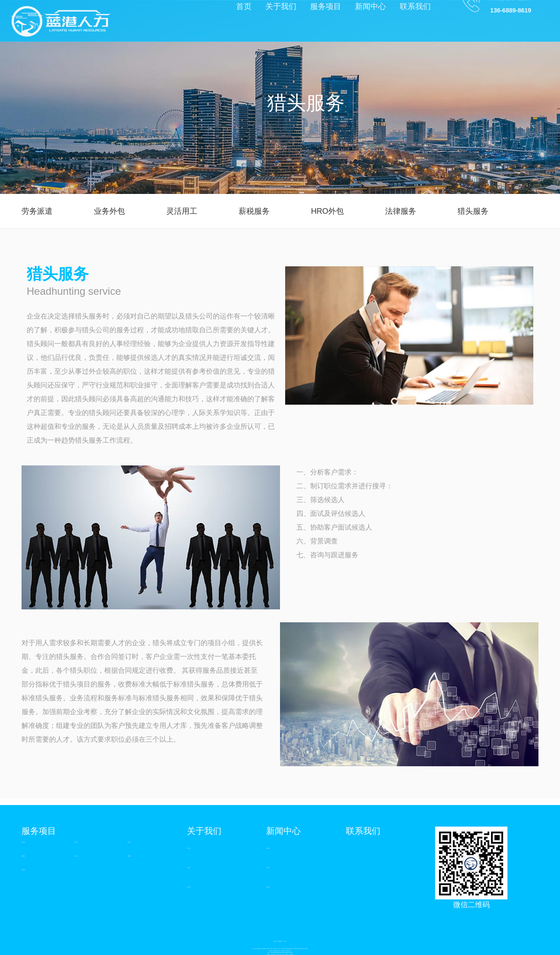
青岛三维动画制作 (290, 955)
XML (283, 941)
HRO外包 (327, 211)
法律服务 (401, 211)
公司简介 (189, 848)
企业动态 (268, 848)
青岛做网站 (273, 955)
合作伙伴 (189, 887)
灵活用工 (182, 211)
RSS (286, 941)
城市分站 (275, 941)
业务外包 (109, 211)
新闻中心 (283, 831)
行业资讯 (268, 868)
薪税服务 (254, 211)
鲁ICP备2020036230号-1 (276, 949)
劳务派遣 (37, 211)
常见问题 (268, 887)
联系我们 (363, 831)
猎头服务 (473, 211)
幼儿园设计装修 (279, 955)
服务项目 (39, 831)
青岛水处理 (284, 955)
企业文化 (189, 868)
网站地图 (280, 941)
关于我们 (204, 831)
